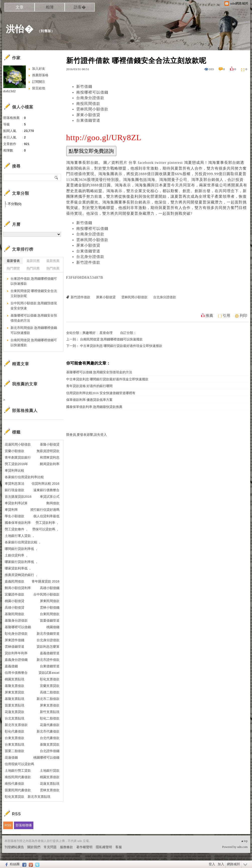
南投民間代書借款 (18, 777)
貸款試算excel (49, 673)
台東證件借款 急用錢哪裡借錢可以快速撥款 (34, 281)
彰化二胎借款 (50, 718)
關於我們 (34, 847)
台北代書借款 (50, 738)
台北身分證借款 (90, 257)
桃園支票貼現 (15, 679)
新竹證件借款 (88, 262)
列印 (243, 316)
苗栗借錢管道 (50, 621)
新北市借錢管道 (48, 634)
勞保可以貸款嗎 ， (46, 529)
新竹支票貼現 (50, 712)
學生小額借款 (15, 516)
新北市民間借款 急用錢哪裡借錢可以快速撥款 (34, 330)
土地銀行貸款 (50, 771)
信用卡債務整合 (16, 673)
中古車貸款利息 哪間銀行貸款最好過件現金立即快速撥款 (121, 346)
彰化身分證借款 (16, 634)
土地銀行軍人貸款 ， (20, 536)
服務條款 (66, 847)
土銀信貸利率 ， (17, 555)
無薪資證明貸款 (48, 451)
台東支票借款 (15, 738)
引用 (226, 316)
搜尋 (57, 177)
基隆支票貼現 (15, 699)
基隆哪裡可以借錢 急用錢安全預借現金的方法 (99, 372)
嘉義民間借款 (15, 581)
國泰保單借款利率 (18, 523)
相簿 (50, 7)
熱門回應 (33, 268)
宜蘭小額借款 (15, 451)
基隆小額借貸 (50, 444)
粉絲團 (15, 864)
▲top (244, 841)
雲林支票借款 (50, 790)
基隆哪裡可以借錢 (18, 627)
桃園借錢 (53, 627)
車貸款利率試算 (16, 503)
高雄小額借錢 (50, 588)
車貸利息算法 (15, 484)
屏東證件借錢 (15, 640)
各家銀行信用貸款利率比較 (24, 477)
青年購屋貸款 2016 (46, 581)
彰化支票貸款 (15, 797)
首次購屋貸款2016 (18, 497)
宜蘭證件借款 (15, 594)
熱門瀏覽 (13, 268)
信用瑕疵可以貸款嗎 (19, 764)
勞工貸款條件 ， (17, 529)
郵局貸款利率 (50, 464)
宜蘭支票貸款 (50, 686)
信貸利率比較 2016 (46, 484)
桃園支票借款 (50, 777)
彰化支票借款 (50, 679)
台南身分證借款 (90, 98)
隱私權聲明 (104, 847)
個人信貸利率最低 (46, 516)
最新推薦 (53, 261)
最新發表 (13, 261)
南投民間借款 (88, 104)
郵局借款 (53, 503)
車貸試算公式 (50, 497)
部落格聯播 (24, 825)
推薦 (209, 316)
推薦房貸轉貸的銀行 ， (22, 575)
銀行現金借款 (15, 490)
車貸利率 (11, 510)
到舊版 (46, 31)
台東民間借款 (50, 614)
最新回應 (33, 261)
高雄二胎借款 (50, 692)
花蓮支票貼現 (50, 784)
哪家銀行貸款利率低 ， (22, 562)
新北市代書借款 (48, 731)
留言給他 (39, 88)
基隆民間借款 (15, 614)
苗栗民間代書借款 (18, 790)
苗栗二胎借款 (15, 751)
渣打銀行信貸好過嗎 (45, 510)
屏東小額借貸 (88, 115)
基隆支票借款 (15, 686)
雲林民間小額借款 (92, 109)
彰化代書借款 (15, 731)
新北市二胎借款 (48, 699)
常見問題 (50, 847)
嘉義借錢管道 (50, 653)
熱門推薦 (53, 268)
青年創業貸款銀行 (18, 457)
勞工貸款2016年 (17, 464)
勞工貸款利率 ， (48, 523)
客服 (119, 847)
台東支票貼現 (15, 744)
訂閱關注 (39, 82)
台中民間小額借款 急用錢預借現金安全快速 (34, 306)
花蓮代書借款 (50, 725)
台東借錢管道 (88, 120)
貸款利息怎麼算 (48, 647)
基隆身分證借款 (16, 621)
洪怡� (20, 29)
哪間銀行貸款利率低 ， (22, 549)
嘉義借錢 (11, 666)
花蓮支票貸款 (15, 712)
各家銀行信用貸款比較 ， (23, 542)
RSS (8, 825)
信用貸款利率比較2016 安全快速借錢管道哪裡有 (101, 393)
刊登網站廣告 (14, 847)
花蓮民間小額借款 (18, 444)
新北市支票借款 (16, 725)
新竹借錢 (84, 87)
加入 (221, 864)
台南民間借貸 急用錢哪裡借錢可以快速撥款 (111, 339)
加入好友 (39, 69)
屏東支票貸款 (15, 692)
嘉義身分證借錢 (16, 660)
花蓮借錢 (11, 757)
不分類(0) (15, 204)
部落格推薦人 (25, 411)
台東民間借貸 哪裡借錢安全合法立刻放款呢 (34, 293)
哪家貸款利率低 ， (18, 568)
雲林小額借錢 (50, 607)
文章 (20, 7)
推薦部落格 (40, 75)
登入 (212, 864)
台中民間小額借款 (46, 594)
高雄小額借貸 (15, 607)
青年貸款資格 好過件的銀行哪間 (89, 386)
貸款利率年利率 (16, 653)
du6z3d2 (10, 91)
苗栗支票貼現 (15, 705)
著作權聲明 (84, 847)
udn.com (242, 847)
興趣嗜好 (89, 333)
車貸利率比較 (15, 471)
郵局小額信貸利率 (18, 588)
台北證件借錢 (50, 751)
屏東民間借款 (50, 601)
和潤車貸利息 (50, 457)
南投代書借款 (15, 784)
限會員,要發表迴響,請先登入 (87, 435)
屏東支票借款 (50, 705)
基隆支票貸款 (50, 744)
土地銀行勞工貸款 (18, 771)
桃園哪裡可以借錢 (46, 757)
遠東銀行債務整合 (46, 490)
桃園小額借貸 (15, 601)
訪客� (80, 7)
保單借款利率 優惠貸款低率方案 (89, 400)
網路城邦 (233, 864)
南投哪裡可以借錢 (92, 92)
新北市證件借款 (48, 660)
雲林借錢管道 (15, 647)
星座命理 (106, 333)
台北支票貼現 (15, 718)
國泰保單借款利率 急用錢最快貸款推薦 (94, 407)
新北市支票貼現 (39, 797)
